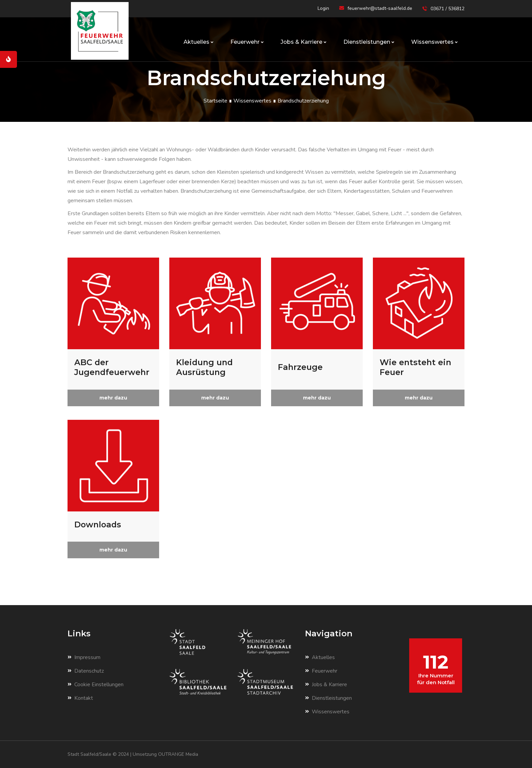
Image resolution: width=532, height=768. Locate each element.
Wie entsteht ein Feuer (416, 367)
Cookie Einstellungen (96, 685)
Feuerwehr (247, 42)
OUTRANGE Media (180, 754)
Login (323, 8)
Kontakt (80, 698)
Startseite (215, 101)
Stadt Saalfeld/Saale (90, 754)
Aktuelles (198, 42)
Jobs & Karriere (303, 42)
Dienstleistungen (369, 42)
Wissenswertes (434, 42)
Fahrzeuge (301, 367)
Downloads (98, 525)
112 (436, 668)
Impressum (84, 657)
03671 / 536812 (448, 9)
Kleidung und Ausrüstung (205, 367)
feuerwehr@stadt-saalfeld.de (380, 8)
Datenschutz (86, 671)
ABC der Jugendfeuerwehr (113, 367)
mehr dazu (113, 398)
